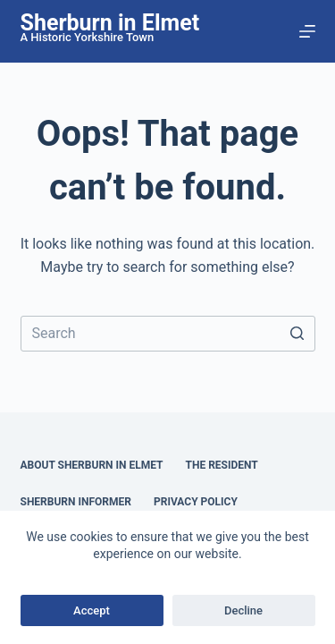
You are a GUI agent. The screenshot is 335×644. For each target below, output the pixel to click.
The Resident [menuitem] (222, 465)
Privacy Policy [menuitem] (196, 502)
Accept (92, 610)
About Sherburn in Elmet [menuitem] (92, 465)
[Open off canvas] (307, 31)
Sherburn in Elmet (110, 23)
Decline (243, 610)
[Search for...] (168, 334)
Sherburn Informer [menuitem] (76, 502)
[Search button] (297, 334)
